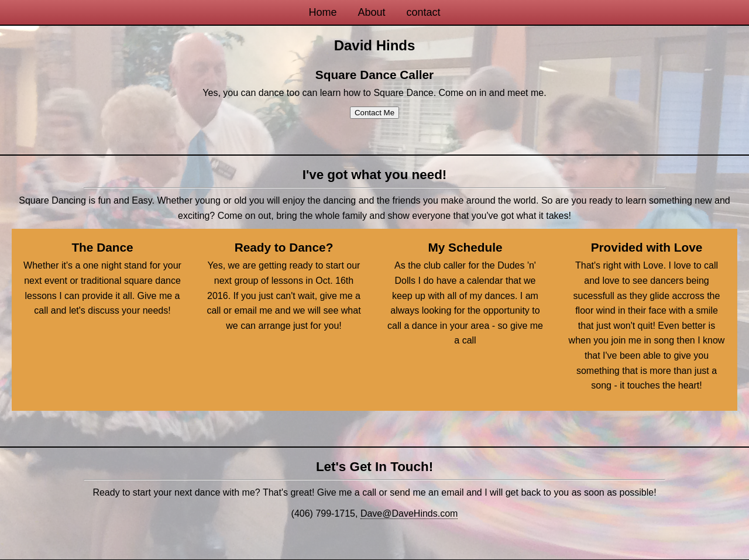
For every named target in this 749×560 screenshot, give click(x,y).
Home (322, 12)
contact (424, 12)
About (371, 12)
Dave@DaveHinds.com (409, 513)
